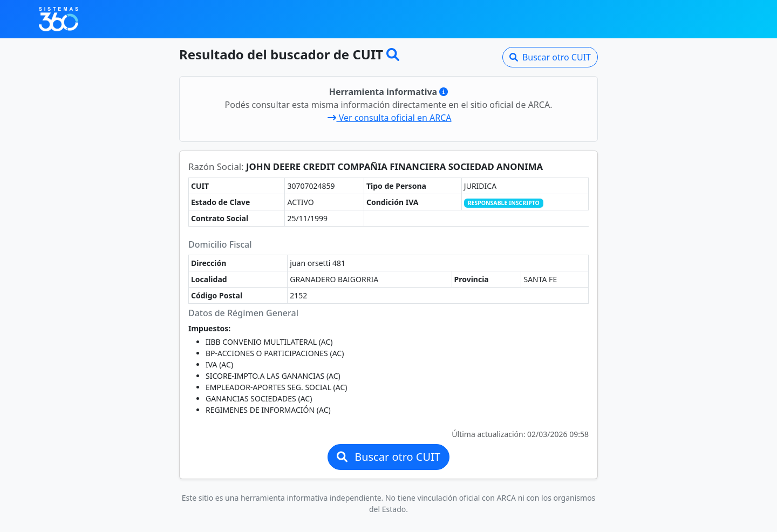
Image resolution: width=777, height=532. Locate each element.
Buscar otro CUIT (550, 57)
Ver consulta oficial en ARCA (389, 118)
